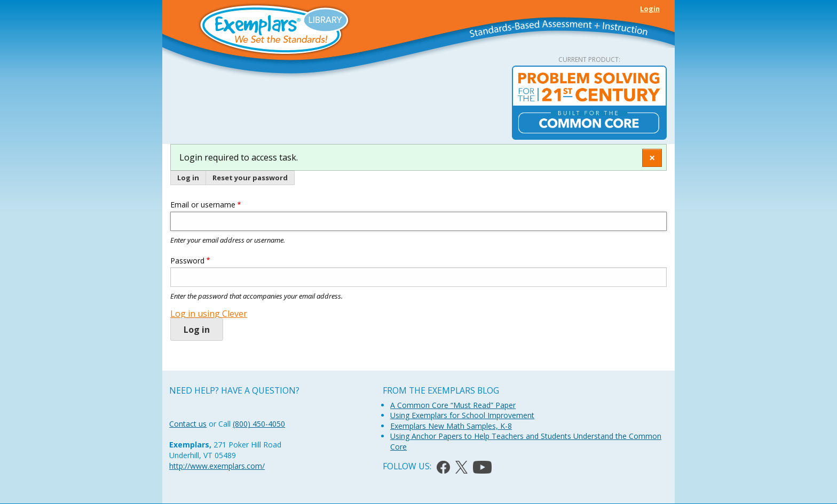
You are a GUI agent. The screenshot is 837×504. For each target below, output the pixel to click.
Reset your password (250, 178)
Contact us (188, 424)
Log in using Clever (209, 314)
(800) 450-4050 (259, 424)
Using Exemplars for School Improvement (462, 415)
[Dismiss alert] (652, 158)
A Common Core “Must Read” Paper (453, 405)
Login (650, 9)
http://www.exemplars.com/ (217, 466)
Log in (188, 178)
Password (187, 261)
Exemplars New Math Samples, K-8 (451, 426)
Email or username (203, 205)
